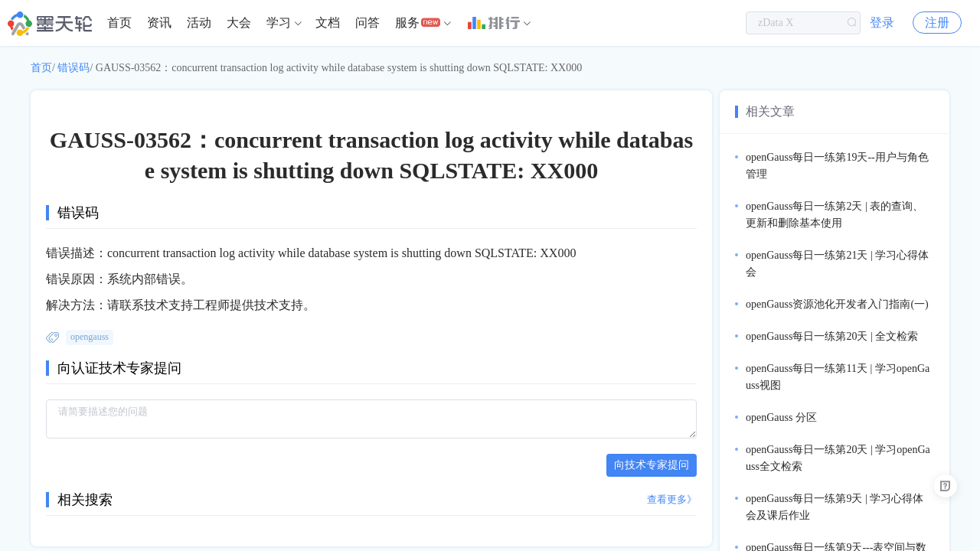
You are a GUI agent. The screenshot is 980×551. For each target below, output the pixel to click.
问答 (367, 23)
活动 (199, 23)
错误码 (73, 68)
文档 (328, 23)
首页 (119, 23)
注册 (937, 23)
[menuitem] (119, 23)
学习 (279, 23)
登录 (882, 23)
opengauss (90, 337)
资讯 (159, 23)
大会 (239, 23)
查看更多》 (672, 499)
